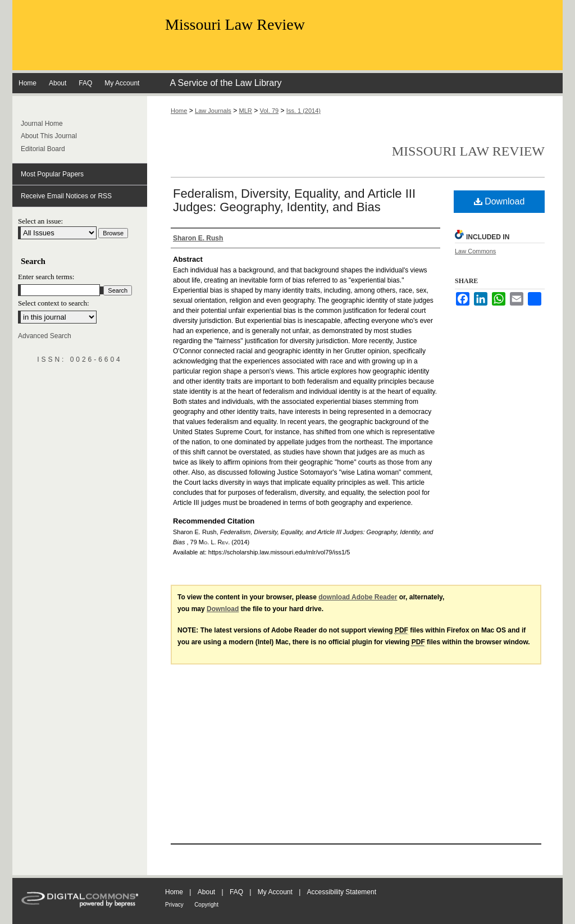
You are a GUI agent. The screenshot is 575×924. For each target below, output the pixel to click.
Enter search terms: (46, 277)
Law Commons (475, 251)
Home (179, 111)
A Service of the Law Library (225, 83)
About (206, 892)
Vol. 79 (270, 111)
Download (499, 201)
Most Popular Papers (52, 174)
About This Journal (49, 136)
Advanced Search (45, 336)
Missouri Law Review (235, 24)
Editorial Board (43, 149)
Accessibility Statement (342, 892)
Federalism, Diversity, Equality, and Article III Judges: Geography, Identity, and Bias (294, 200)
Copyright (206, 905)
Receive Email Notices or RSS (66, 196)
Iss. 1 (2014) (304, 111)
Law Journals (213, 111)
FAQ (236, 892)
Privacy (174, 905)
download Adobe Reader (358, 597)
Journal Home (42, 124)
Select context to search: (54, 303)
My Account (275, 892)
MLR (246, 111)
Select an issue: (40, 221)
